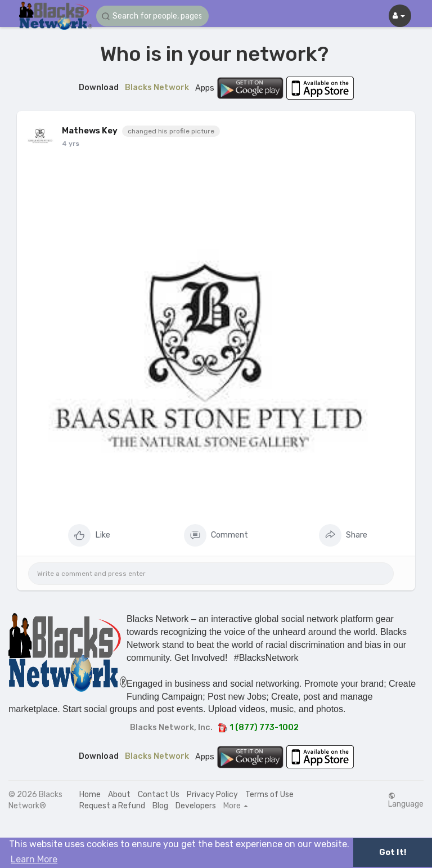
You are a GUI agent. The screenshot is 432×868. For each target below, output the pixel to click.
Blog (160, 806)
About (119, 795)
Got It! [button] (393, 853)
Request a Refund (112, 806)
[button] (152, 16)
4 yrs (71, 144)
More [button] (236, 806)
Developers (196, 806)
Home (90, 795)
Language (406, 800)
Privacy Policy (212, 795)
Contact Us (159, 795)
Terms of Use (269, 795)
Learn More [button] (34, 859)
